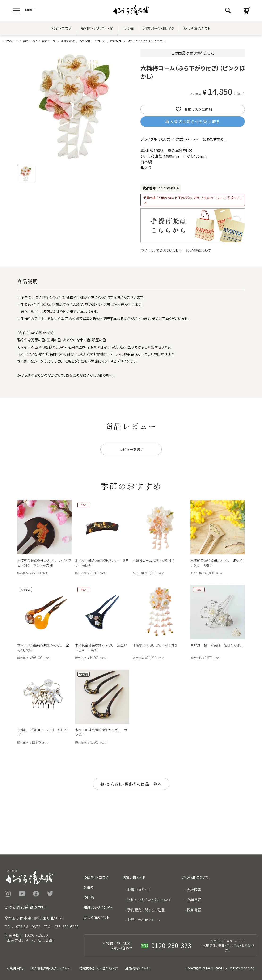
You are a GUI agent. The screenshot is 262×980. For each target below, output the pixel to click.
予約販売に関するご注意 (146, 910)
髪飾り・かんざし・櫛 (97, 28)
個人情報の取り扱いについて (51, 968)
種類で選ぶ (68, 41)
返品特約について (198, 250)
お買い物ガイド (139, 890)
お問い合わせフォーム (144, 920)
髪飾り (89, 887)
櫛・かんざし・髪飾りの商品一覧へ (131, 784)
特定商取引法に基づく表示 (99, 968)
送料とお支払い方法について (149, 900)
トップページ (10, 41)
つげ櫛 (128, 28)
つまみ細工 (86, 41)
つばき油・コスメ (96, 877)
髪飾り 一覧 (49, 41)
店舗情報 (194, 900)
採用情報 (194, 910)
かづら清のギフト (197, 28)
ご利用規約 (15, 968)
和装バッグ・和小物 (158, 28)
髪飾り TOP (30, 41)
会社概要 (194, 890)
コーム (101, 41)
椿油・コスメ (62, 28)
